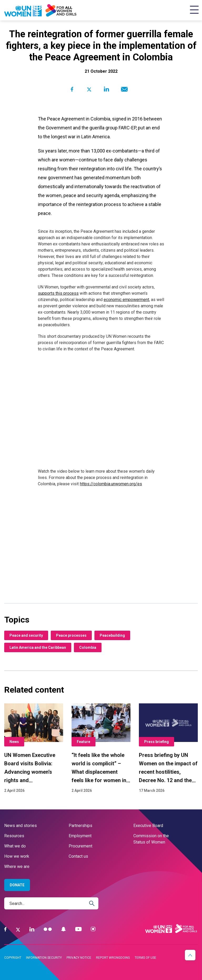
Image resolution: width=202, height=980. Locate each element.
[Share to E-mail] (123, 89)
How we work (17, 856)
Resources (14, 836)
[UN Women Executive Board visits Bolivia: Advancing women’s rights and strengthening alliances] (34, 749)
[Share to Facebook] (72, 89)
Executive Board (148, 826)
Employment (80, 836)
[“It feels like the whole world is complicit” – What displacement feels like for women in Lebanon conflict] (101, 749)
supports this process (58, 293)
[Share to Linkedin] (106, 89)
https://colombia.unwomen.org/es (111, 484)
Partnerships (80, 826)
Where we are (17, 866)
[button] (190, 955)
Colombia (88, 647)
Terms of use (145, 958)
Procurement (80, 846)
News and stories (21, 826)
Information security (44, 958)
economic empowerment (126, 300)
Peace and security (26, 635)
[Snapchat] (64, 929)
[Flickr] (48, 929)
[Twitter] (18, 929)
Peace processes (71, 635)
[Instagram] (93, 929)
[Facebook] (5, 929)
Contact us (78, 856)
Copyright (13, 958)
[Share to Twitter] (89, 89)
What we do (15, 846)
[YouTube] (78, 929)
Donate (17, 885)
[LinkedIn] (32, 929)
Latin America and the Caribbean (38, 647)
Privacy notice (79, 958)
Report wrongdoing (113, 958)
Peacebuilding (112, 635)
